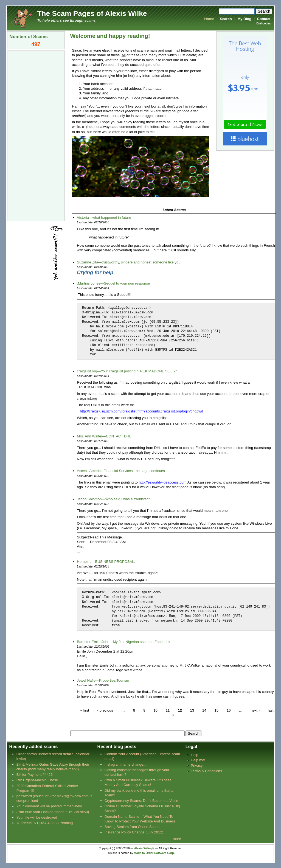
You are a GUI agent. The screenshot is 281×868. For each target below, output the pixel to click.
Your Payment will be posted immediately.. (50, 806)
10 (155, 710)
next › (255, 710)
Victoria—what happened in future (104, 217)
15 (217, 710)
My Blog (244, 19)
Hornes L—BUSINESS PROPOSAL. (106, 561)
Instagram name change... (125, 764)
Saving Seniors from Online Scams (132, 826)
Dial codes (263, 23)
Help (194, 755)
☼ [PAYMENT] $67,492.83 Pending (45, 823)
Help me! (198, 760)
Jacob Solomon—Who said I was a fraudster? (113, 499)
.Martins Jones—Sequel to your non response (113, 283)
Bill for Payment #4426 (35, 774)
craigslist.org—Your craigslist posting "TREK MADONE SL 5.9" (127, 371)
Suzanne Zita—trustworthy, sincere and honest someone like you (129, 262)
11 (168, 710)
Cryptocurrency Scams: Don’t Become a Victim (142, 800)
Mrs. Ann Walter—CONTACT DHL (104, 436)
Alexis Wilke (143, 848)
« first (85, 710)
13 (192, 710)
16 (229, 710)
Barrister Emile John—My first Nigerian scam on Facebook (123, 641)
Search (226, 19)
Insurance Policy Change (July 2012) (134, 832)
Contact (264, 19)
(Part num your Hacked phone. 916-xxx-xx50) (53, 812)
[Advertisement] (36, 135)
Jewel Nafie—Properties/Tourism (103, 680)
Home (209, 19)
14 (204, 710)
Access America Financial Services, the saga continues (121, 470)
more (177, 838)
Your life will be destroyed (37, 817)
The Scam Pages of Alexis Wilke (92, 13)
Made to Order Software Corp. (154, 853)
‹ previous (105, 710)
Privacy (197, 765)
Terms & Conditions (206, 771)
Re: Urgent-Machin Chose (37, 780)
